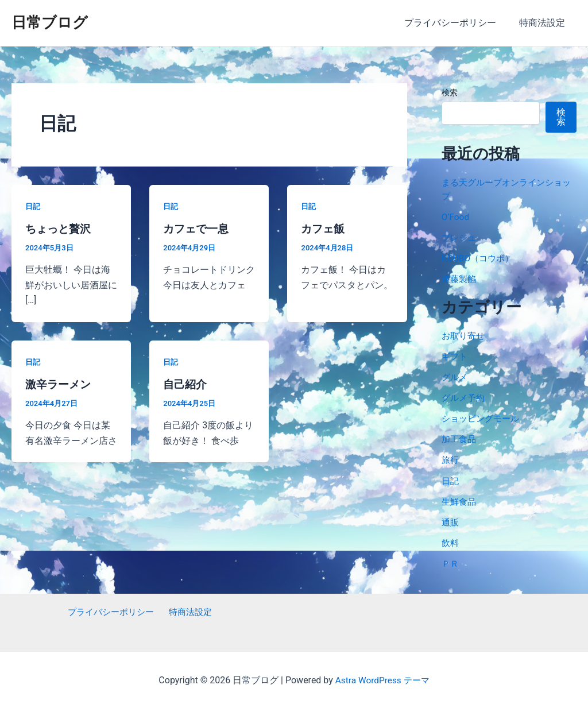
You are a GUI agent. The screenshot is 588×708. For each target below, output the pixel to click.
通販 (451, 521)
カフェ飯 (324, 229)
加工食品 (460, 438)
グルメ (455, 376)
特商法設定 (544, 23)
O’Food (456, 217)
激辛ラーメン (60, 384)
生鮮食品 (460, 500)
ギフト (455, 356)
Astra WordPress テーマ (382, 679)
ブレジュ (460, 237)
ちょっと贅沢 (60, 229)
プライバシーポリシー (457, 23)
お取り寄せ (465, 335)
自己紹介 (186, 384)
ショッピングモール (483, 418)
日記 (33, 206)
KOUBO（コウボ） (479, 258)
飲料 (451, 542)
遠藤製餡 (460, 279)
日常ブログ (50, 22)
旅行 (451, 459)
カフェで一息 (198, 229)
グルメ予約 (465, 397)
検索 (450, 92)
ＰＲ (451, 562)
